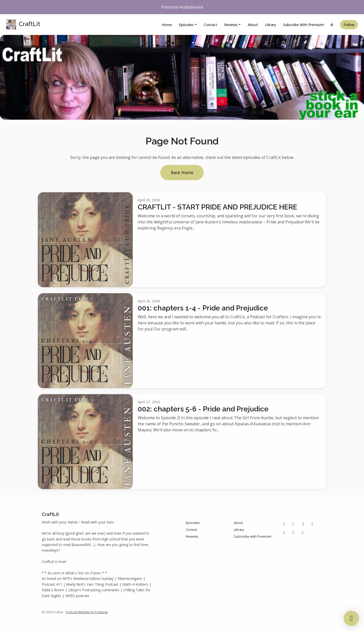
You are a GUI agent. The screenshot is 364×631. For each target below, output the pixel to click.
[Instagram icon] (312, 524)
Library (270, 25)
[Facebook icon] (284, 524)
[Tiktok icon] (284, 532)
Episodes (186, 25)
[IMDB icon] (293, 532)
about (253, 25)
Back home (182, 173)
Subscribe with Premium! (304, 25)
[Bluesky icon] (303, 532)
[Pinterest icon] (303, 524)
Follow (349, 25)
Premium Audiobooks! (182, 7)
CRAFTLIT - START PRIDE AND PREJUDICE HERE (218, 207)
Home (167, 25)
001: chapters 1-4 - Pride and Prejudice (203, 308)
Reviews (231, 25)
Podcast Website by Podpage (87, 612)
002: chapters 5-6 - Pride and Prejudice (203, 409)
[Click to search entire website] (332, 25)
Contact (210, 25)
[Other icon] (294, 524)
